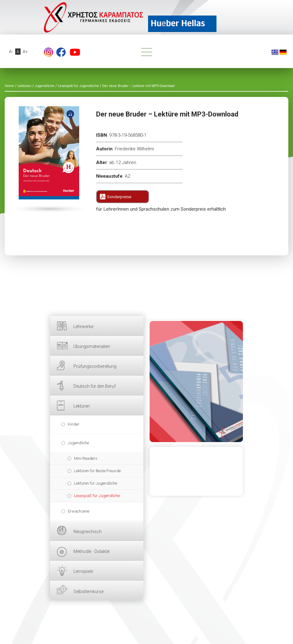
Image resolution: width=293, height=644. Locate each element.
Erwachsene (79, 511)
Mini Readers (86, 458)
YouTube (75, 52)
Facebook (61, 52)
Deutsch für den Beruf (95, 386)
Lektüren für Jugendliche (95, 483)
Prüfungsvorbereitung (95, 366)
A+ (26, 52)
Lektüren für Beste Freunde (97, 471)
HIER (196, 381)
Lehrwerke (83, 327)
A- (11, 52)
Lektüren (82, 406)
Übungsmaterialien (92, 346)
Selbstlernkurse (88, 591)
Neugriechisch (88, 532)
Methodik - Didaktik (92, 551)
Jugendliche (78, 443)
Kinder (74, 424)
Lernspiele (83, 571)
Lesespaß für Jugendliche (97, 496)
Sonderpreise (119, 197)
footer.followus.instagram (49, 52)
